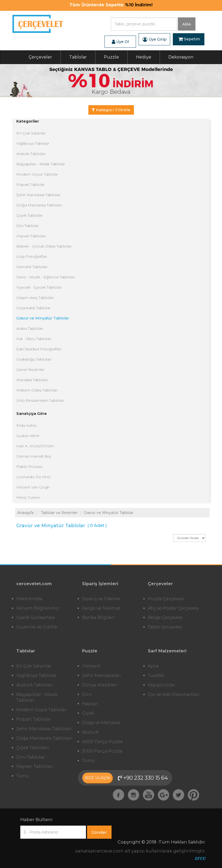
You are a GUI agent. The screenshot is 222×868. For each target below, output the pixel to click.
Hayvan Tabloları (31, 236)
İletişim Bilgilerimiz (38, 608)
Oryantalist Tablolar (33, 308)
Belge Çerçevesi (165, 617)
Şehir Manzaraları (101, 675)
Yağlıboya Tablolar (33, 143)
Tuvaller (156, 675)
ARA (187, 24)
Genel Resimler (30, 370)
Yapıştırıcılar (162, 685)
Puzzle (111, 57)
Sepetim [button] (189, 39)
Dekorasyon (181, 57)
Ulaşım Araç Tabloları (35, 298)
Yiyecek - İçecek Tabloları (39, 287)
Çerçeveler (40, 57)
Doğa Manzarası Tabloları (39, 205)
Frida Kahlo (27, 425)
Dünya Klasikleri (100, 685)
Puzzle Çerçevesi (166, 599)
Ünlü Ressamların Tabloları (40, 400)
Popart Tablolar (30, 185)
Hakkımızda (29, 599)
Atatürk (90, 732)
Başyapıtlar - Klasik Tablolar (41, 164)
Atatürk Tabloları (31, 154)
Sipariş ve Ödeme (101, 599)
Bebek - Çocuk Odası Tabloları (44, 246)
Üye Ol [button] (120, 42)
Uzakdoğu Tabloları (34, 359)
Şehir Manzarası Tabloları (38, 195)
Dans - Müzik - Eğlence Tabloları (46, 277)
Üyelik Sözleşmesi (36, 617)
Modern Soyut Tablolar (37, 174)
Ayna (153, 666)
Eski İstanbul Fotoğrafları (39, 349)
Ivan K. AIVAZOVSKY (35, 446)
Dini (87, 694)
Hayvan (90, 704)
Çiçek (88, 713)
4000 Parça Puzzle (102, 742)
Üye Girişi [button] (155, 39)
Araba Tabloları (30, 328)
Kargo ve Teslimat (101, 608)
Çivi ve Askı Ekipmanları (174, 694)
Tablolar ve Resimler (59, 513)
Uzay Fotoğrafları (32, 256)
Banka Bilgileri (98, 617)
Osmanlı (91, 666)
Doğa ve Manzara (101, 723)
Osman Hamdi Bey (34, 456)
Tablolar (78, 57)
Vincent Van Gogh (33, 487)
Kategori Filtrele (111, 110)
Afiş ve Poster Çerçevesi (173, 608)
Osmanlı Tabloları (32, 267)
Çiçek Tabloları (29, 215)
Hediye (144, 57)
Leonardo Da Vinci (33, 477)
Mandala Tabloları (32, 380)
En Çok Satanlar (31, 133)
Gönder (99, 832)
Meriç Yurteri (28, 497)
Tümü (23, 776)
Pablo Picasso (29, 467)
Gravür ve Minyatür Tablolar (43, 318)
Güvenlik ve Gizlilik (37, 627)
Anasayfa (25, 513)
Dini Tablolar (27, 226)
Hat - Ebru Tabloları (34, 339)
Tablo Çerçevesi (165, 627)
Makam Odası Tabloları (37, 390)
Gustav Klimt (28, 436)
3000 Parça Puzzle (102, 751)
